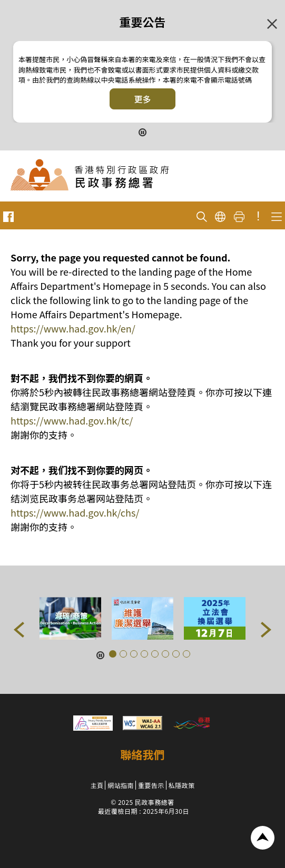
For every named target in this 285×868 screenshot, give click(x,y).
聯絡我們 (143, 754)
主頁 (97, 785)
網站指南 (121, 785)
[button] (19, 630)
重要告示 (151, 785)
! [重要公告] (258, 216)
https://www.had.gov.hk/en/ (73, 328)
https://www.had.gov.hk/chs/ (75, 512)
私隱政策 (182, 785)
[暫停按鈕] (143, 131)
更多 (142, 99)
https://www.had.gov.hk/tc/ (72, 420)
